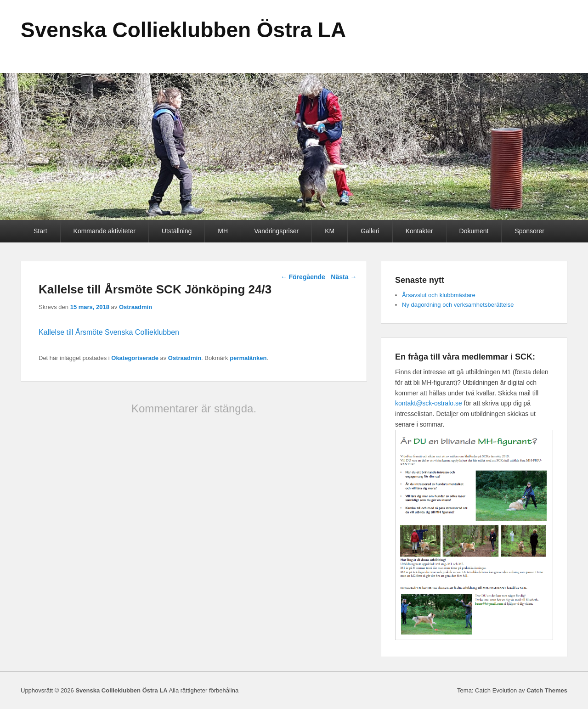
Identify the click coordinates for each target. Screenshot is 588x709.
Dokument (474, 231)
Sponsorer (529, 231)
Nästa (344, 277)
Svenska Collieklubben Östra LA (183, 30)
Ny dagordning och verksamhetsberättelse (458, 305)
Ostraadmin (136, 307)
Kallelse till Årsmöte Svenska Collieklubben (109, 332)
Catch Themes (547, 690)
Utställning (177, 231)
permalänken (248, 358)
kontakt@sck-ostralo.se (429, 403)
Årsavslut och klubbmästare (439, 295)
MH (223, 231)
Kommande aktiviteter (105, 231)
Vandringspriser (276, 231)
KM (330, 231)
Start (40, 231)
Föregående (303, 277)
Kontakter (419, 231)
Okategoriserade (135, 358)
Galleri (370, 231)
